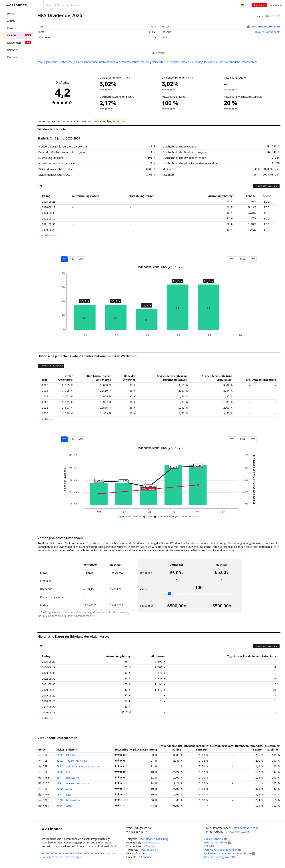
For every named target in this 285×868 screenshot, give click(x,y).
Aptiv (69, 806)
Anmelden (276, 5)
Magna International (78, 783)
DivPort (55, 550)
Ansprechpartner (53, 857)
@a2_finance (148, 850)
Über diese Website (63, 853)
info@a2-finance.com (245, 828)
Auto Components (269, 32)
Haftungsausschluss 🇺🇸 (218, 842)
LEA (59, 795)
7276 (60, 772)
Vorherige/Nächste (152, 62)
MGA (59, 783)
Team (103, 853)
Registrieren (260, 5)
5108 (60, 800)
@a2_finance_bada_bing (154, 839)
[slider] (169, 594)
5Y (65, 259)
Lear (69, 795)
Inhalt (112, 853)
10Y (72, 259)
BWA (59, 778)
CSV (252, 259)
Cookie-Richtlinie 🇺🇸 (216, 839)
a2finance (150, 846)
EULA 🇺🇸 (209, 846)
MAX (81, 259)
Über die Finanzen (87, 853)
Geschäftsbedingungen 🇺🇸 (219, 857)
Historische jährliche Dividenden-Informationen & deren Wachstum (99, 62)
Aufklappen (49, 235)
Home (257, 16)
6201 (60, 761)
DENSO (70, 755)
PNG (242, 259)
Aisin (69, 789)
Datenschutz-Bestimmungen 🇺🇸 (223, 850)
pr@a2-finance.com (237, 832)
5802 (60, 767)
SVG (232, 259)
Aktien (268, 16)
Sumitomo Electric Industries (83, 766)
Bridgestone (73, 800)
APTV (60, 806)
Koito (69, 772)
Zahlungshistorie (47, 62)
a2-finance (145, 857)
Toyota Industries (76, 761)
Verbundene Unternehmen (242, 62)
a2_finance (138, 853)
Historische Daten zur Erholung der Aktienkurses (194, 62)
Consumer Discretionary (266, 26)
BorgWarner (73, 778)
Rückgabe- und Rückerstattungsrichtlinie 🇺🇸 (230, 853)
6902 (60, 755)
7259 (60, 789)
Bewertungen (73, 857)
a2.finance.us (152, 842)
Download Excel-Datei (266, 186)
